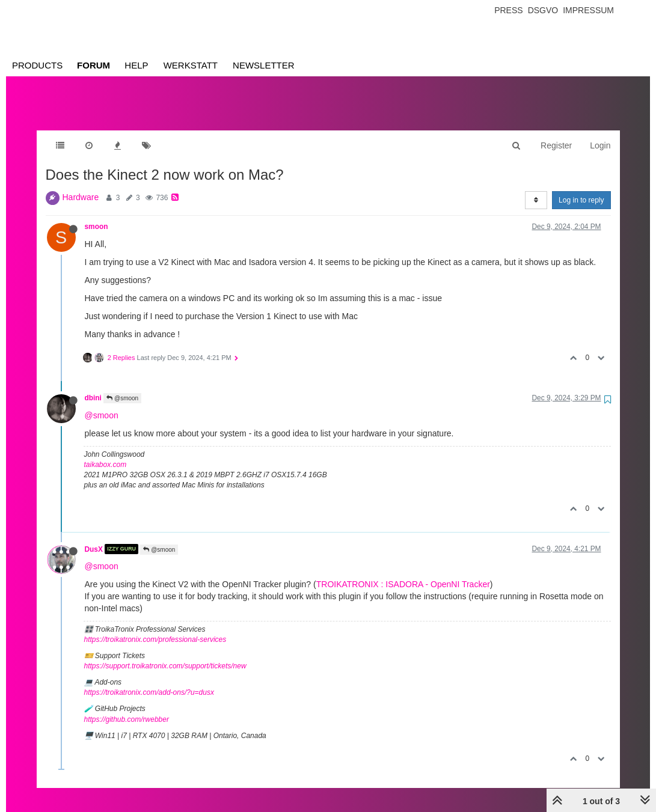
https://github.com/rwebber (127, 707)
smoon (97, 215)
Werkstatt (191, 65)
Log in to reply (581, 188)
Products (37, 65)
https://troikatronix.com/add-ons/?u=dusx (149, 680)
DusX (94, 537)
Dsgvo (543, 10)
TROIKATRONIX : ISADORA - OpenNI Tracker (403, 572)
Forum (93, 65)
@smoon (122, 386)
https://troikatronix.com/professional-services (155, 627)
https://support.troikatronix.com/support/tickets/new (165, 654)
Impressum (588, 10)
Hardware (81, 185)
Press (508, 10)
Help (136, 65)
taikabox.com (106, 453)
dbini (93, 386)
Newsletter (264, 65)
